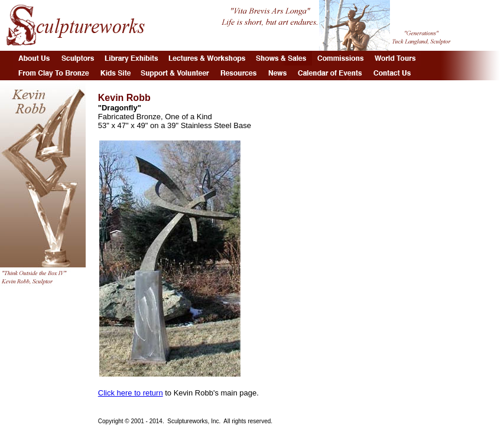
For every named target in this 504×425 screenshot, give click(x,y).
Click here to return (131, 393)
